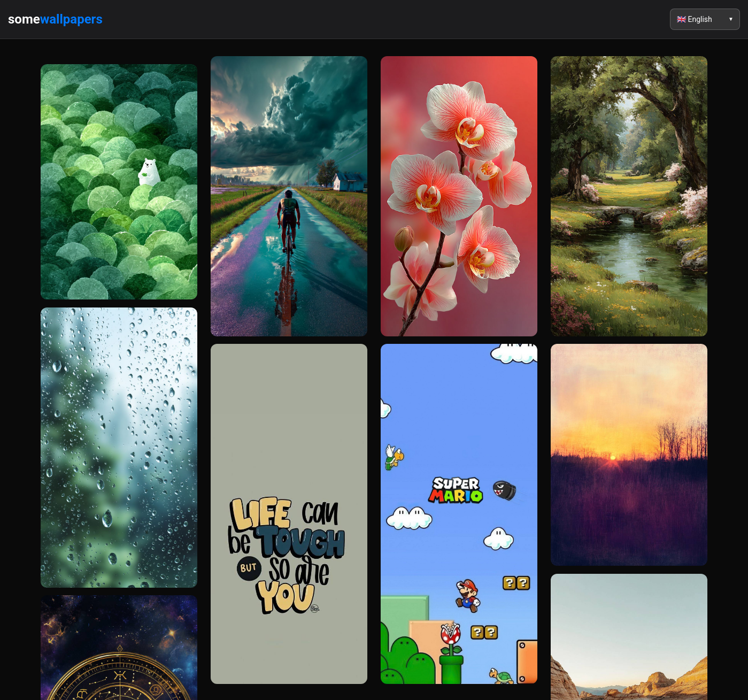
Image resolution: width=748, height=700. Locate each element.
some (55, 19)
